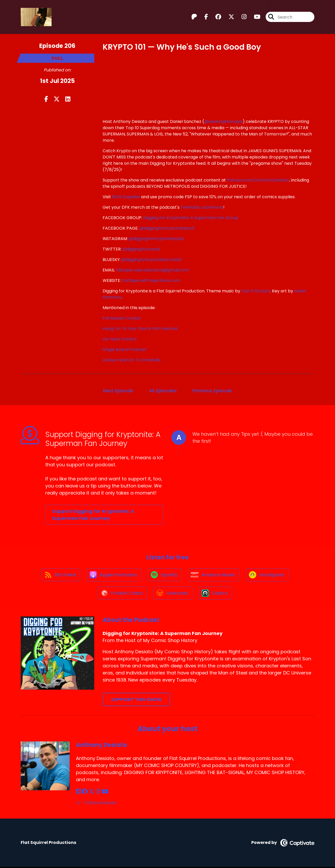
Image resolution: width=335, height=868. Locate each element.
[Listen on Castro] (216, 594)
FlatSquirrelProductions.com (151, 280)
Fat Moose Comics (122, 318)
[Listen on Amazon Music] (214, 575)
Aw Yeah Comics (120, 339)
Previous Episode (212, 391)
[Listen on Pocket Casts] (122, 594)
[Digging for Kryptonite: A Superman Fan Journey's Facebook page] (203, 17)
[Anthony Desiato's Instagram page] (98, 793)
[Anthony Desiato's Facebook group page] (85, 793)
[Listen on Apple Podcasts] (113, 575)
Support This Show (136, 700)
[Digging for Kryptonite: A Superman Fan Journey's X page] (228, 17)
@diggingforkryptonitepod (167, 228)
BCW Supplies (126, 197)
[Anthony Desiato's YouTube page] (105, 793)
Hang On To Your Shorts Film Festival (140, 329)
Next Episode (118, 391)
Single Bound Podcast (125, 350)
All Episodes (163, 391)
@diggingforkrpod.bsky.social (152, 260)
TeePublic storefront (202, 207)
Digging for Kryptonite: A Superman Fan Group (191, 218)
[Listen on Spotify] (165, 575)
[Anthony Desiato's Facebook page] (78, 793)
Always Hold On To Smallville (132, 360)
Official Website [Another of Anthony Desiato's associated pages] (96, 804)
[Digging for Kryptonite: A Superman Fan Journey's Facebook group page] (215, 17)
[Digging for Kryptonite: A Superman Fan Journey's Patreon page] (194, 17)
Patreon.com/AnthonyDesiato (258, 180)
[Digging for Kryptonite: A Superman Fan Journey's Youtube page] (254, 17)
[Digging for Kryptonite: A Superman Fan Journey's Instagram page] (241, 17)
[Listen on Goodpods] (268, 575)
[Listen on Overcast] (173, 594)
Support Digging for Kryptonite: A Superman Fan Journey (93, 515)
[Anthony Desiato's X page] (92, 793)
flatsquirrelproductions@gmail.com (153, 270)
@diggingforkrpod (141, 249)
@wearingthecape (223, 121)
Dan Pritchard (256, 291)
